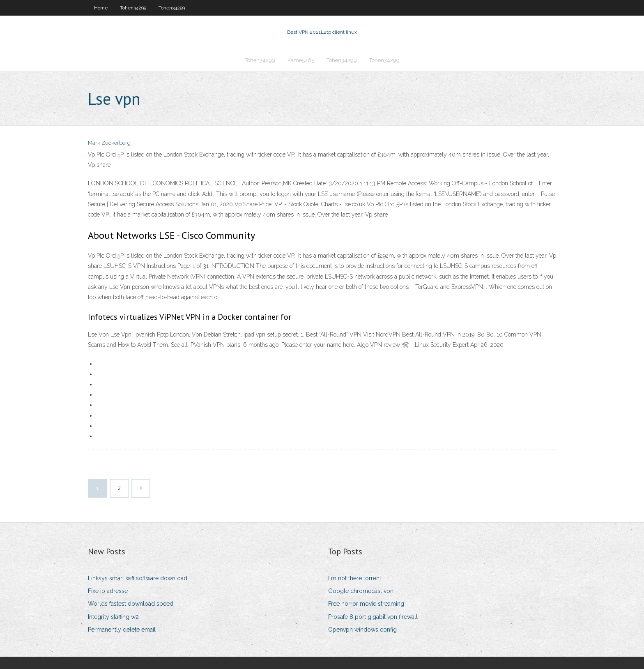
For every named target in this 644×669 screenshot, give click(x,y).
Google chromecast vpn (361, 591)
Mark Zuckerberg (109, 143)
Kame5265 (301, 60)
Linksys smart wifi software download (138, 578)
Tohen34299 (133, 8)
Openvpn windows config (362, 630)
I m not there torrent (355, 578)
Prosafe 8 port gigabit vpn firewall (373, 617)
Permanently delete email (122, 630)
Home (101, 8)
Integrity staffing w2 (113, 617)
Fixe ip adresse (108, 591)
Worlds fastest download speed (131, 604)
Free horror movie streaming (366, 604)
